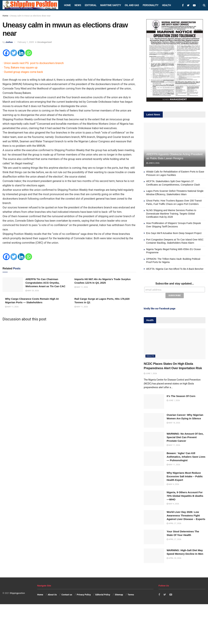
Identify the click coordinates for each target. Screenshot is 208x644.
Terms (131, 594)
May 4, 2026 (173, 484)
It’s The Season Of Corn (181, 396)
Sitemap (119, 594)
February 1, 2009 (26, 42)
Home (67, 5)
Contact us (67, 594)
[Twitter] (14, 53)
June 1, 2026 (150, 373)
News (78, 5)
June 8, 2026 (153, 163)
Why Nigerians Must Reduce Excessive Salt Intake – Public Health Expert (185, 476)
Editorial (91, 5)
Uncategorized (44, 42)
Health (166, 5)
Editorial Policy (103, 594)
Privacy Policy (84, 594)
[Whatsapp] (29, 53)
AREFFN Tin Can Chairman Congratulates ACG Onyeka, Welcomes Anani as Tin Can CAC (45, 283)
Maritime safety (111, 5)
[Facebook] (6, 53)
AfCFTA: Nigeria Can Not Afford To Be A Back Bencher (175, 269)
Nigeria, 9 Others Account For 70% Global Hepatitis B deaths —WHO (185, 495)
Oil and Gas (132, 5)
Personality (151, 5)
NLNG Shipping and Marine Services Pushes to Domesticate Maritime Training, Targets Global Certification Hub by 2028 (171, 214)
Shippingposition (17, 593)
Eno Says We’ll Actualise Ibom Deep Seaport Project (174, 233)
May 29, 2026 (32, 291)
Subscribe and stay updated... (175, 284)
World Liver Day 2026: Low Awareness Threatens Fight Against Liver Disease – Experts (186, 515)
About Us (52, 594)
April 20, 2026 (174, 558)
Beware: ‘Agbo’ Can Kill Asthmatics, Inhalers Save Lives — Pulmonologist (186, 456)
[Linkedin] (21, 53)
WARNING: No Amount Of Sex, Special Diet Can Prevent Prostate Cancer (185, 437)
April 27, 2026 (174, 523)
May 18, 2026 (173, 422)
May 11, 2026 (81, 287)
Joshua (9, 42)
